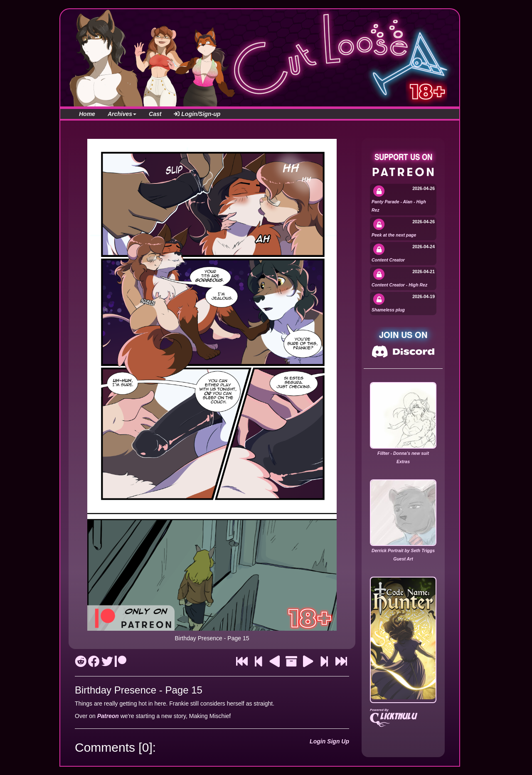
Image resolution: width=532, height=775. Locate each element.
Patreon (108, 716)
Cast (155, 114)
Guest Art (403, 559)
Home (87, 114)
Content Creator (388, 260)
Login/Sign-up (197, 114)
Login (318, 741)
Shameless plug (388, 310)
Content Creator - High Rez (399, 285)
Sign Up (338, 741)
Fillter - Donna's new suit (403, 453)
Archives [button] (122, 114)
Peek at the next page (394, 235)
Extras (403, 462)
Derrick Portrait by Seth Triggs (403, 550)
